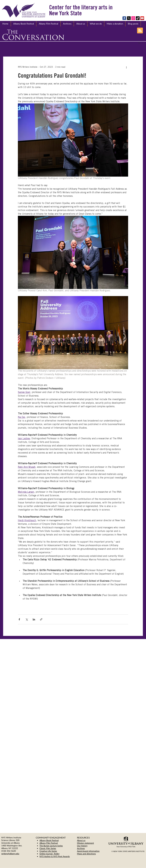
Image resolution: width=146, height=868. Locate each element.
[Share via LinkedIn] (34, 619)
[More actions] (126, 67)
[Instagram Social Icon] (133, 18)
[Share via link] (41, 619)
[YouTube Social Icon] (142, 18)
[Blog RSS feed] (140, 31)
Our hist (81, 846)
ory (86, 846)
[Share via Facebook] (19, 619)
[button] (81, 24)
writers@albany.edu (10, 854)
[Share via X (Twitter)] (27, 619)
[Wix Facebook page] (124, 18)
